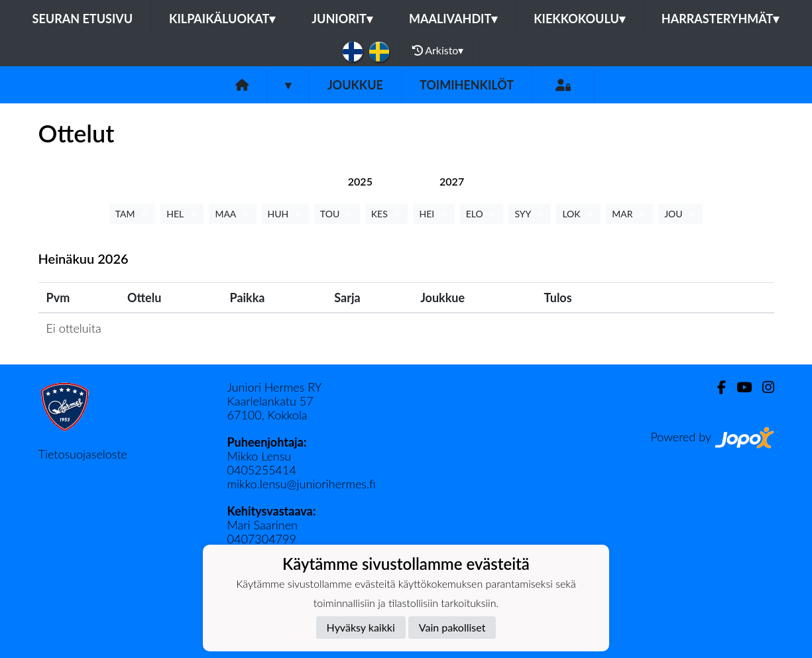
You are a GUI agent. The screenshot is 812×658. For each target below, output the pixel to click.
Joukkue (355, 85)
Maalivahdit (453, 19)
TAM (132, 214)
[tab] (360, 181)
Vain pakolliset (452, 627)
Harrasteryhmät (721, 19)
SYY (530, 214)
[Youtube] (739, 387)
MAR (629, 214)
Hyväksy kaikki (361, 627)
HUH (285, 214)
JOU (680, 214)
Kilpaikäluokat (222, 19)
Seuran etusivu (83, 19)
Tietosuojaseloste (83, 454)
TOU (337, 214)
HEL (182, 214)
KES (387, 214)
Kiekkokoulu (579, 19)
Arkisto (438, 50)
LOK (578, 214)
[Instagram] (763, 387)
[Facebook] (716, 387)
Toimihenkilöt (467, 85)
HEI (434, 214)
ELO (482, 214)
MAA (232, 214)
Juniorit (342, 19)
